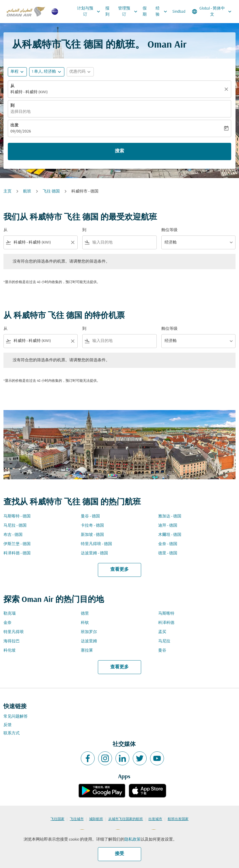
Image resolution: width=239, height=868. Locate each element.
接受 (119, 854)
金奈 (8, 623)
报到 (107, 12)
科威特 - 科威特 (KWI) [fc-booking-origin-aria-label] (29, 92)
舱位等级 (169, 230)
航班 (27, 191)
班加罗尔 (89, 632)
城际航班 (96, 819)
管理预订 (129, 12)
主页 (8, 191)
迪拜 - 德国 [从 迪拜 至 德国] (168, 526)
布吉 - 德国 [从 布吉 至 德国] (13, 535)
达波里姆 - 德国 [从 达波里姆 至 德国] (94, 553)
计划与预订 (90, 12)
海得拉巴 (12, 641)
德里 (85, 614)
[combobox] (41, 243)
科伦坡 (10, 651)
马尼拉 (164, 641)
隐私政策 (132, 840)
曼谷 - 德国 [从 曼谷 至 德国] (90, 516)
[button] (47, 72)
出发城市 (155, 819)
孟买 (162, 632)
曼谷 (162, 651)
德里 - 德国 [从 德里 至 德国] (168, 553)
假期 (145, 12)
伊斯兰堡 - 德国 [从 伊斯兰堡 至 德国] (17, 544)
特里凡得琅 (14, 632)
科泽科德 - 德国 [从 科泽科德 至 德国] (17, 553)
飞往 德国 (51, 191)
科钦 (85, 623)
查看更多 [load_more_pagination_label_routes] (119, 570)
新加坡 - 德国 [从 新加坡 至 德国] (92, 535)
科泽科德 (166, 623)
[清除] (227, 89)
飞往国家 (57, 819)
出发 (14, 125)
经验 (163, 12)
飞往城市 (77, 819)
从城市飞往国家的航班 (126, 819)
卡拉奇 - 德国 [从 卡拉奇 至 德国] (92, 526)
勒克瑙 (10, 614)
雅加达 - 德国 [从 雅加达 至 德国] (170, 516)
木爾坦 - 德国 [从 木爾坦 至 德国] (170, 535)
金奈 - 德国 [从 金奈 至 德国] (168, 544)
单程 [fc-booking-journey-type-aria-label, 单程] (14, 72)
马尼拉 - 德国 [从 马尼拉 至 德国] (15, 526)
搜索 (119, 151)
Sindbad (179, 12)
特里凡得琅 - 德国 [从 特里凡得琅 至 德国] (96, 544)
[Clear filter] (72, 242)
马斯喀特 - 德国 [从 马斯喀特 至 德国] (17, 516)
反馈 (8, 725)
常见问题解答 (16, 717)
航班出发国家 (178, 819)
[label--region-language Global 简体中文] (212, 12)
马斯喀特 (166, 614)
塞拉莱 (87, 651)
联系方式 (12, 733)
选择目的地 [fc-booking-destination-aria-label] (20, 112)
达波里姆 (89, 641)
